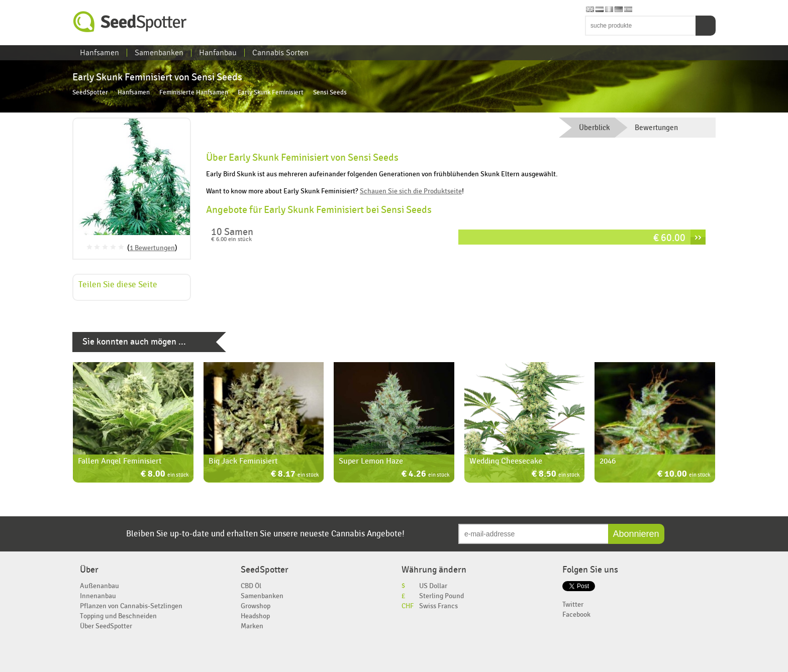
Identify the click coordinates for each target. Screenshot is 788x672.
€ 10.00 (684, 475)
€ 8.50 (556, 475)
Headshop (255, 616)
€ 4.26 (425, 475)
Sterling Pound (441, 596)
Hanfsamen (100, 53)
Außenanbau (100, 586)
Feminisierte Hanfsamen (194, 93)
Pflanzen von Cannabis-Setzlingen (131, 606)
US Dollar (433, 586)
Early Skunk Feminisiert (271, 93)
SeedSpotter (130, 22)
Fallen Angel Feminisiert (120, 461)
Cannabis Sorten (280, 53)
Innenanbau (98, 596)
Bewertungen (656, 128)
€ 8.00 (165, 475)
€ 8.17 (295, 475)
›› (698, 237)
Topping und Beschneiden (118, 616)
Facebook (576, 614)
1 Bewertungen (152, 248)
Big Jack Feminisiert (243, 461)
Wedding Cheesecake (506, 461)
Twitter (573, 604)
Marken (252, 626)
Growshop (256, 606)
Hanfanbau (218, 53)
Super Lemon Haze (371, 461)
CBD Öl (251, 586)
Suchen (706, 26)
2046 (608, 461)
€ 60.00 (669, 238)
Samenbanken (159, 53)
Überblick (594, 128)
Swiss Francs (438, 606)
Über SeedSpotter (106, 626)
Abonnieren (636, 534)
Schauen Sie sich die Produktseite (411, 191)
